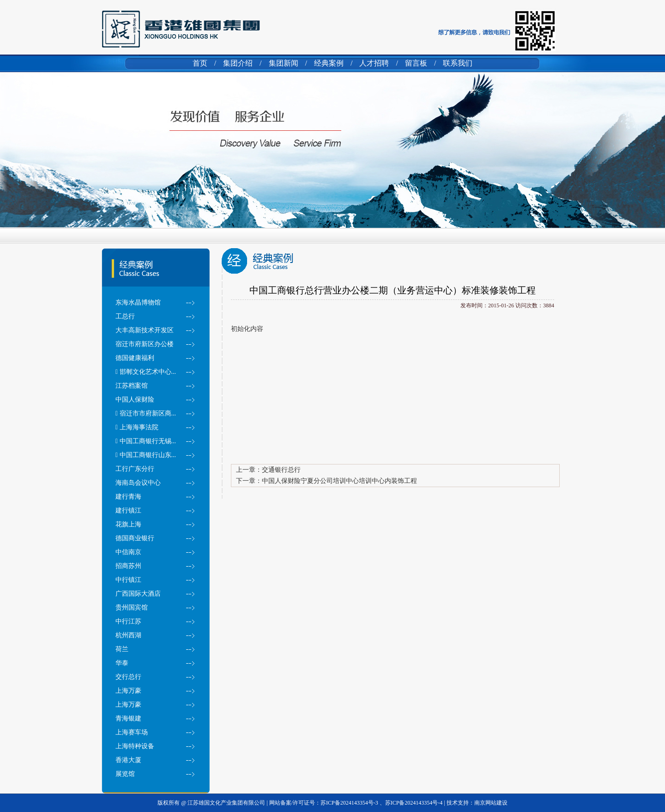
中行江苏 (128, 621)
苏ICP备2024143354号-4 (414, 803)
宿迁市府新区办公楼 (145, 344)
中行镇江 (128, 580)
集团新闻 (284, 63)
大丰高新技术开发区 (145, 330)
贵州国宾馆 (132, 607)
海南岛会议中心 (138, 483)
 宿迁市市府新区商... (146, 413)
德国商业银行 (135, 538)
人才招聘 (374, 63)
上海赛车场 (132, 732)
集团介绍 (238, 63)
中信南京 (128, 552)
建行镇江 (128, 510)
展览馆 (125, 774)
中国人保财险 (135, 400)
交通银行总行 (281, 470)
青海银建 (128, 718)
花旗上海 (128, 524)
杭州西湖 (128, 635)
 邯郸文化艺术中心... (146, 372)
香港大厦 (128, 760)
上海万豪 (128, 691)
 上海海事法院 (137, 427)
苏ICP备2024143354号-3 (350, 803)
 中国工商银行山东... (146, 455)
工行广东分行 (135, 469)
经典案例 (329, 63)
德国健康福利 (135, 358)
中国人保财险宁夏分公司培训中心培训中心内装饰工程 (339, 481)
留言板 (416, 63)
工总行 (125, 316)
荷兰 (122, 649)
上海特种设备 (135, 746)
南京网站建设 (491, 803)
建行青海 (128, 497)
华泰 (122, 663)
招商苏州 (128, 566)
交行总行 (128, 677)
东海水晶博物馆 (138, 302)
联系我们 (458, 63)
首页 (200, 63)
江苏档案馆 (132, 386)
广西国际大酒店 (138, 594)
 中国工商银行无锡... (146, 441)
